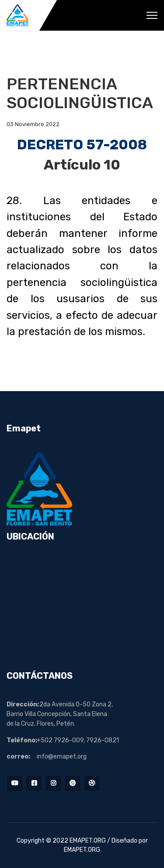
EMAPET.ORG (88, 841)
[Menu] (152, 15)
